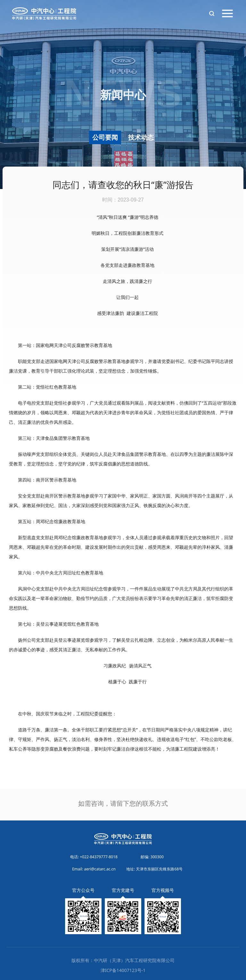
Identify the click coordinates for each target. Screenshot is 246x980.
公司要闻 (105, 137)
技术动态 (141, 137)
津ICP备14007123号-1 (123, 970)
